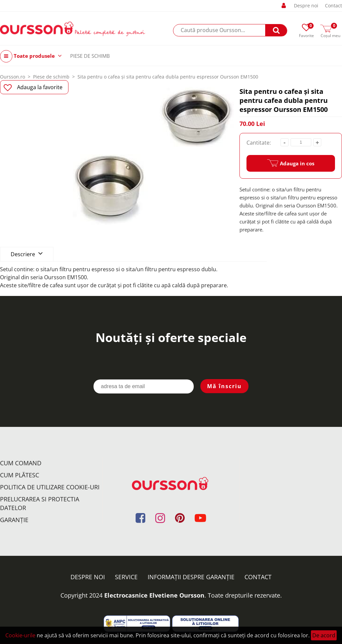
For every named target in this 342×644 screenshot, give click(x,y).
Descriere (27, 254)
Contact (333, 6)
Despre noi (306, 6)
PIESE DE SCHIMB (90, 56)
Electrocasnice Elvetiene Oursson (154, 595)
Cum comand (21, 463)
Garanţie (14, 520)
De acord (324, 635)
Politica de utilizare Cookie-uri (50, 487)
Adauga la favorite (33, 88)
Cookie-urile (20, 635)
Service (126, 577)
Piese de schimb (51, 77)
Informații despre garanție (191, 577)
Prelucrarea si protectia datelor (40, 503)
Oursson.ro (13, 77)
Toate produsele (31, 56)
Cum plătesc (20, 475)
